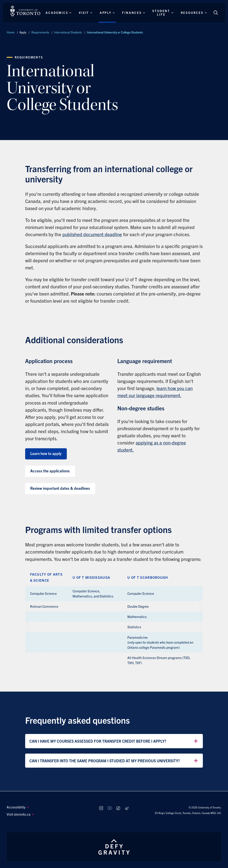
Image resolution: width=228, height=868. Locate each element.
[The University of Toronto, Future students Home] (25, 11)
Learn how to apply (46, 453)
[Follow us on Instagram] (101, 808)
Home (11, 32)
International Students (68, 32)
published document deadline (92, 234)
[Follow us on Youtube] (110, 808)
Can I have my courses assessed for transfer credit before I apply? (114, 741)
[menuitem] (49, 807)
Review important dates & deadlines (60, 488)
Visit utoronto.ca (20, 814)
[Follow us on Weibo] (127, 808)
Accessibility (18, 807)
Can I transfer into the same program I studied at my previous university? (114, 761)
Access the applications (50, 471)
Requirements (40, 32)
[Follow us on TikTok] (118, 808)
